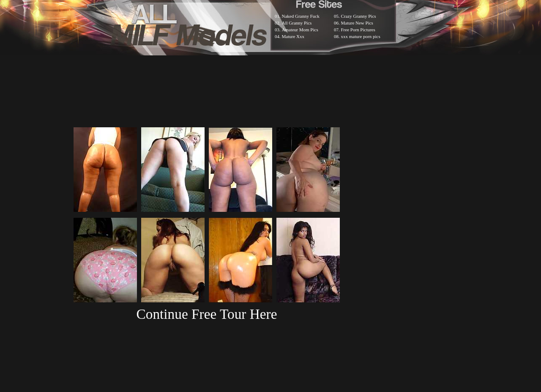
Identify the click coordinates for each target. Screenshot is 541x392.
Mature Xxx (293, 36)
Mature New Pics (357, 23)
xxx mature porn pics (361, 36)
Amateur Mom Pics (300, 30)
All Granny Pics (297, 23)
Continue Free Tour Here (206, 314)
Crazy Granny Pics (359, 16)
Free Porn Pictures (358, 30)
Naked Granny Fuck (301, 16)
